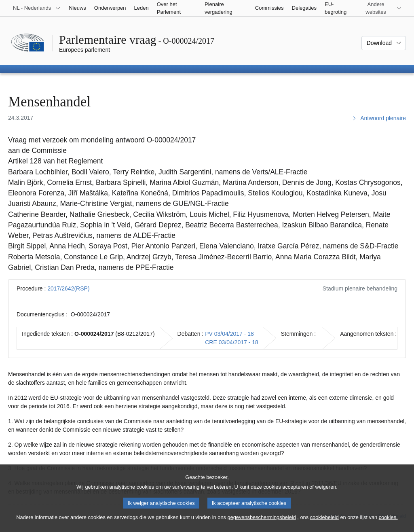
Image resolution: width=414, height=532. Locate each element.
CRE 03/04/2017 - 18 (232, 342)
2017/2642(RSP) (68, 288)
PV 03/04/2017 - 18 (229, 334)
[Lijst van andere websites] (381, 8)
